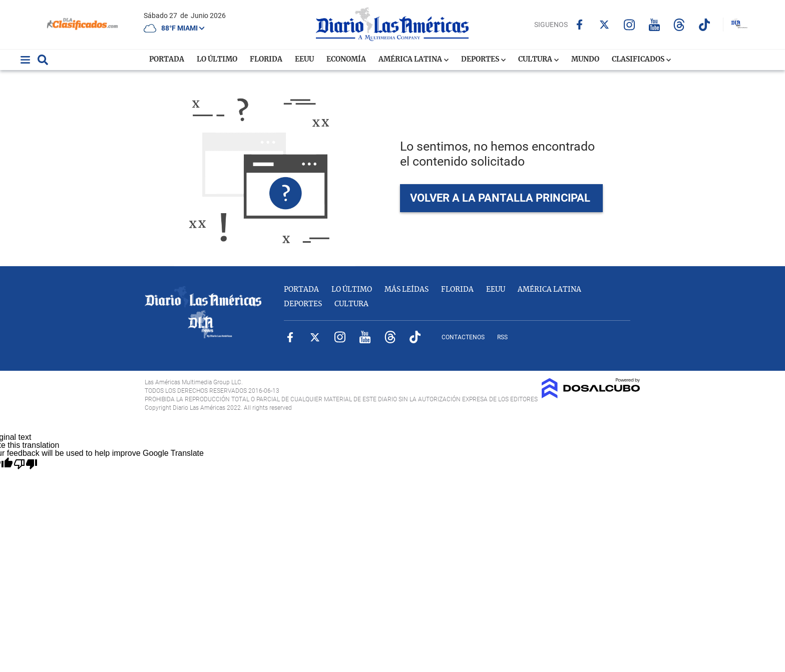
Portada (167, 60)
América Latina (414, 60)
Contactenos (463, 337)
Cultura (538, 60)
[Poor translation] (25, 464)
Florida (266, 60)
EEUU (304, 60)
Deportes (483, 60)
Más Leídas (407, 290)
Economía (346, 60)
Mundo (585, 60)
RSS (502, 337)
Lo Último (217, 60)
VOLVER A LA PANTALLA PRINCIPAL (500, 198)
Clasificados (641, 60)
